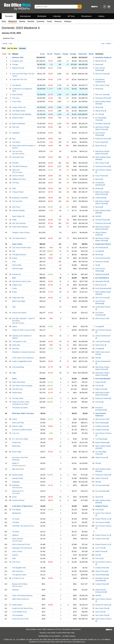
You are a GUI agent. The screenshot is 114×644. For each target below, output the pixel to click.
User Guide (51, 633)
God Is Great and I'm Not (21, 544)
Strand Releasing (102, 575)
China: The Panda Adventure (22, 596)
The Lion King (17, 151)
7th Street (16, 532)
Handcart (15, 590)
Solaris (15, 419)
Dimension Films (102, 262)
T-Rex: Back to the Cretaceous (23, 358)
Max (14, 251)
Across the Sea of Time (20, 619)
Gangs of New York (19, 107)
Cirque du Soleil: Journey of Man (24, 330)
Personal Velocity (18, 500)
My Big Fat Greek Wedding (22, 114)
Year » (103, 44)
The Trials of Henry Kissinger (22, 386)
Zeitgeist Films (102, 506)
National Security (18, 68)
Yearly (49, 21)
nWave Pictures (102, 457)
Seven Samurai (18, 539)
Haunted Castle (18, 478)
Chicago (15, 64)
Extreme (15, 555)
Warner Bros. (101, 61)
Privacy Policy (50, 642)
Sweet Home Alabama (20, 227)
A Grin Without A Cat (19, 612)
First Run (99, 386)
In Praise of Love (18, 578)
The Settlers (16, 510)
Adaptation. (16, 133)
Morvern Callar (17, 426)
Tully (14, 307)
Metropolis (16, 485)
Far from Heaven (18, 176)
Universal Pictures (103, 220)
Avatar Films (101, 382)
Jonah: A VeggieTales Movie (22, 361)
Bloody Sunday (18, 475)
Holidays (68, 21)
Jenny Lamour (17, 551)
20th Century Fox (102, 85)
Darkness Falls (18, 57)
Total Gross (83, 54)
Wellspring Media (102, 274)
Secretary (16, 349)
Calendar (57, 16)
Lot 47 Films (100, 548)
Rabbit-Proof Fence (19, 179)
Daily (4, 21)
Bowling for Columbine (20, 198)
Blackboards (17, 513)
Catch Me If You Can (19, 79)
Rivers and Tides (18, 423)
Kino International (103, 379)
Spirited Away (17, 393)
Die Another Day (18, 157)
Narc (14, 139)
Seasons (58, 21)
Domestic (9, 16)
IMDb (66, 636)
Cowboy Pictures (102, 426)
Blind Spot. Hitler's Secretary (23, 413)
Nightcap (15, 535)
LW (9, 54)
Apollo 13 (15, 463)
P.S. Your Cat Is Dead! (20, 439)
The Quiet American (19, 255)
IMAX (98, 216)
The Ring (15, 183)
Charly (14, 288)
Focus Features (102, 142)
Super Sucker (17, 244)
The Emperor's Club (19, 341)
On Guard (16, 519)
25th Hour (16, 127)
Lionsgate (100, 251)
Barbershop (16, 446)
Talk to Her (16, 170)
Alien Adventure (18, 571)
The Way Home (18, 398)
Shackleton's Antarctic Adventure (24, 352)
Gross (43, 54)
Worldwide (42, 16)
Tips (98, 265)
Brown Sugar (17, 452)
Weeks (91, 54)
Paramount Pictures (103, 98)
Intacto (15, 326)
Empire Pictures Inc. (103, 519)
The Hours (16, 98)
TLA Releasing (101, 439)
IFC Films (100, 114)
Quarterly (40, 21)
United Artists (101, 198)
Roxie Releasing (102, 423)
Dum (14, 278)
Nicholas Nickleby (18, 210)
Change (65, 54)
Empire (15, 258)
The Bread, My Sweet (20, 408)
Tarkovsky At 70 (18, 491)
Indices (101, 16)
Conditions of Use (35, 642)
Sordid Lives (17, 442)
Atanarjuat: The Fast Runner (22, 548)
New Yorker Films (102, 608)
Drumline (15, 163)
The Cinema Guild (103, 522)
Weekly (22, 21)
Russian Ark (16, 274)
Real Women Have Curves (22, 281)
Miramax (99, 64)
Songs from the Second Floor (23, 608)
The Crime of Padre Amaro (22, 248)
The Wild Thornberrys (20, 166)
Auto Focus (16, 562)
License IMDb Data (63, 633)
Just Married (17, 85)
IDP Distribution (102, 248)
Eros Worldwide (102, 278)
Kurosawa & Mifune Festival (22, 430)
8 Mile (14, 220)
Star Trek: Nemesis (19, 223)
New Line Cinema (102, 74)
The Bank (16, 522)
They (14, 262)
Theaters (57, 54)
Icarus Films (100, 612)
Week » (109, 44)
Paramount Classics (103, 398)
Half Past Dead (18, 269)
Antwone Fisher (18, 118)
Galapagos (16, 482)
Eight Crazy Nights (19, 301)
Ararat (14, 497)
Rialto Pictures (101, 389)
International (25, 16)
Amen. (15, 379)
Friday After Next (18, 298)
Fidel (14, 558)
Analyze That (17, 285)
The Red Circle (17, 389)
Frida (14, 188)
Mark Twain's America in (21, 599)
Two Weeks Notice (19, 111)
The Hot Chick (17, 201)
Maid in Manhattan (19, 124)
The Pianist (16, 142)
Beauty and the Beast (20, 584)
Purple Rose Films (103, 244)
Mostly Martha (17, 605)
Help (73, 633)
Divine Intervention (19, 382)
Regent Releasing (102, 442)
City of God (16, 207)
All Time (71, 16)
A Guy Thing (17, 102)
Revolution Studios (103, 57)
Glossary (43, 633)
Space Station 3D (18, 216)
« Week (4, 44)
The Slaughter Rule (19, 568)
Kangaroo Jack (17, 61)
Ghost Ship (16, 345)
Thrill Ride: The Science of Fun (23, 526)
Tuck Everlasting (18, 367)
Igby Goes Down (18, 469)
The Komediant (18, 615)
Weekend (51, 629)
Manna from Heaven (19, 313)
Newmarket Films (102, 281)
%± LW (50, 54)
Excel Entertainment (103, 288)
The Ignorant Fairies (19, 575)
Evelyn (15, 292)
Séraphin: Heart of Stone (21, 233)
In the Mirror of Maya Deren (22, 506)
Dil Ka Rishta (17, 265)
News (39, 629)
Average (73, 54)
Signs (14, 373)
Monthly (31, 21)
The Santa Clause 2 (19, 238)
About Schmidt (17, 95)
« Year (10, 44)
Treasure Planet (18, 192)
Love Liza (16, 433)
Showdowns (86, 16)
